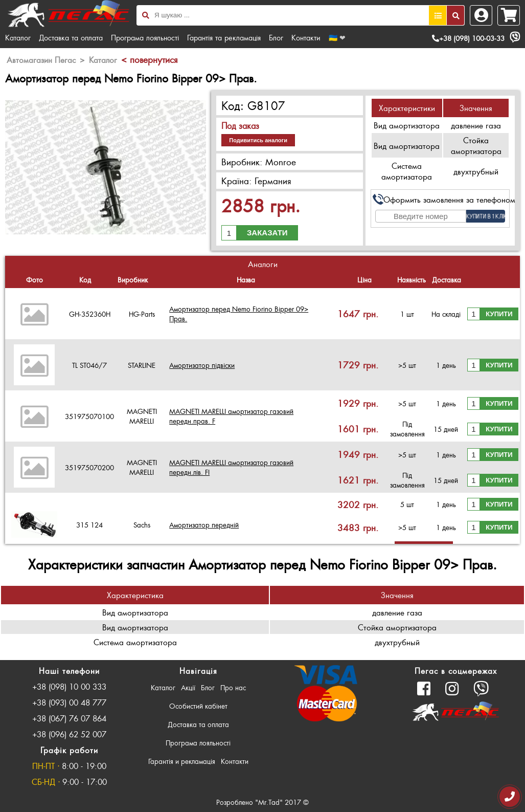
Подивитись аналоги (258, 140)
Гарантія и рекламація (182, 761)
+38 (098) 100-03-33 (468, 38)
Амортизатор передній (204, 525)
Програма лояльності (145, 37)
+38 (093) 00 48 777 (69, 702)
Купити (499, 314)
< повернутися (149, 59)
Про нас (233, 687)
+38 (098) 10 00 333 (69, 686)
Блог (276, 37)
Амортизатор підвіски (202, 365)
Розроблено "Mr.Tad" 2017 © (262, 802)
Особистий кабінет (198, 706)
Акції (188, 687)
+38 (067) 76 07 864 (69, 718)
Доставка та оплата (71, 37)
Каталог (18, 37)
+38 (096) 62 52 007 (69, 734)
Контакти (306, 37)
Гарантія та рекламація (224, 37)
